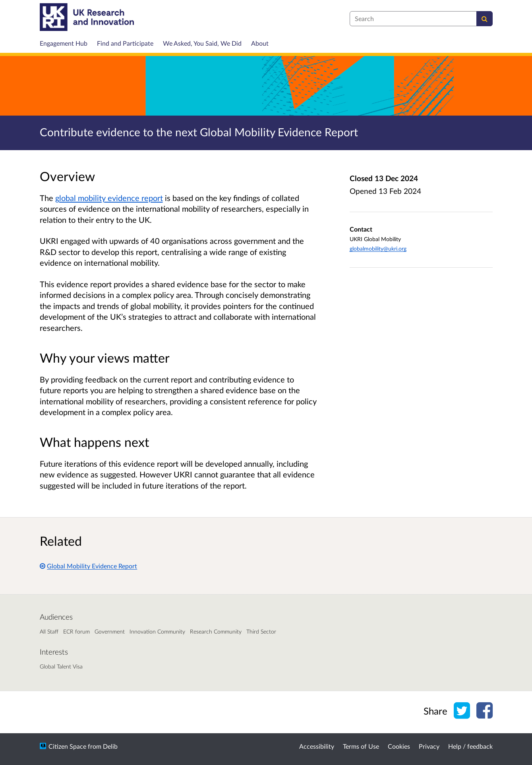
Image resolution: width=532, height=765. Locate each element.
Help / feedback (470, 746)
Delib (110, 746)
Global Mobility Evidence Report (89, 566)
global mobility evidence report (109, 198)
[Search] (485, 19)
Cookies (399, 746)
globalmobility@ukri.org (378, 248)
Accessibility (317, 746)
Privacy (429, 746)
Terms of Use (361, 746)
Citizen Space (67, 746)
